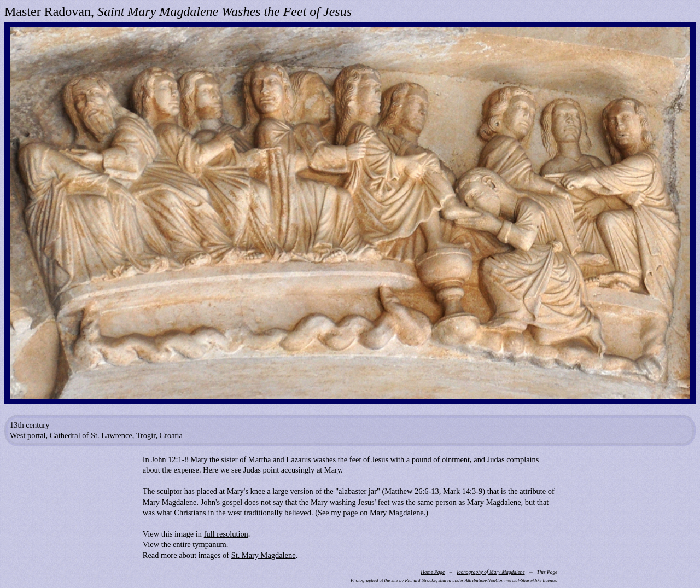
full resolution (226, 534)
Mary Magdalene (397, 513)
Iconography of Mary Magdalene (491, 572)
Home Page (433, 572)
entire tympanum (200, 544)
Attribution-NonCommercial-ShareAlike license (511, 580)
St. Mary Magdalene (264, 555)
